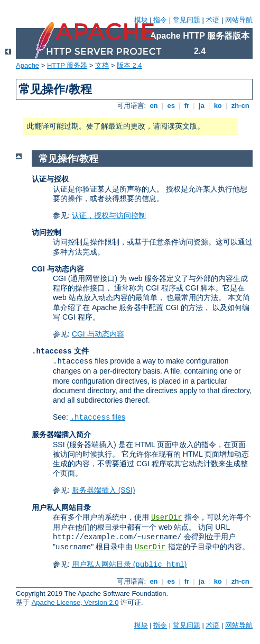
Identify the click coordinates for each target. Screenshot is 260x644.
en (154, 106)
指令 (160, 20)
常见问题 (187, 20)
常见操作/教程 (68, 159)
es (171, 106)
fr (187, 106)
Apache (27, 65)
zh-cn (240, 106)
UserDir (167, 518)
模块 (141, 20)
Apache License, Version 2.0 (75, 602)
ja (201, 106)
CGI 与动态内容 (98, 334)
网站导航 (239, 20)
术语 (212, 20)
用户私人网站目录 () (129, 564)
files (98, 417)
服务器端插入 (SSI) (104, 490)
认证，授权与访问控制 (109, 215)
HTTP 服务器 (67, 65)
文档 (102, 65)
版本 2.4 (129, 65)
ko (218, 106)
